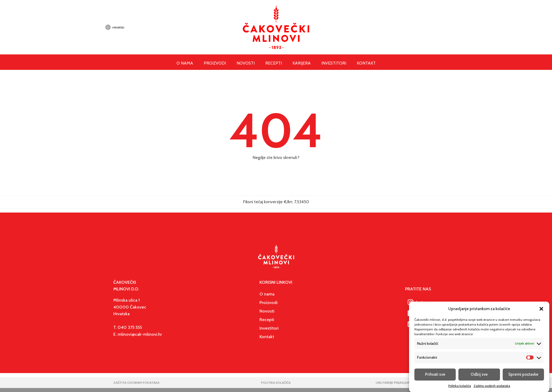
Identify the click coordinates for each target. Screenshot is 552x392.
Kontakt (366, 63)
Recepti (274, 63)
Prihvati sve (435, 378)
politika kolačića (276, 383)
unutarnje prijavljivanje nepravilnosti (407, 383)
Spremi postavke (523, 378)
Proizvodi (215, 63)
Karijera (302, 63)
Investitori (334, 63)
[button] (541, 313)
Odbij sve (479, 378)
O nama (267, 294)
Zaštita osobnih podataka (492, 389)
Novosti (246, 63)
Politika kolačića (460, 389)
